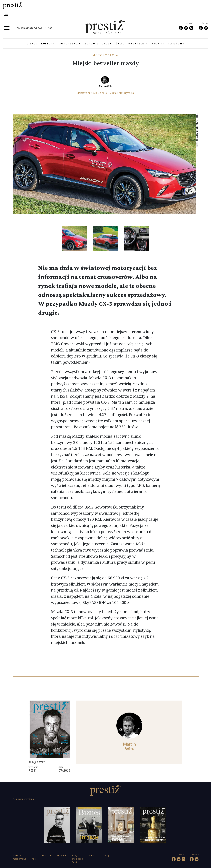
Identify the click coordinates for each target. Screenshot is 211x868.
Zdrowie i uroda (98, 44)
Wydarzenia (138, 44)
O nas (49, 28)
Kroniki (158, 44)
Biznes (32, 44)
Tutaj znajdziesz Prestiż (77, 859)
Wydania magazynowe (29, 28)
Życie (120, 44)
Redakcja (46, 855)
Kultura (48, 44)
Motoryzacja (70, 44)
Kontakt (93, 855)
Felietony (176, 44)
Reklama (61, 855)
